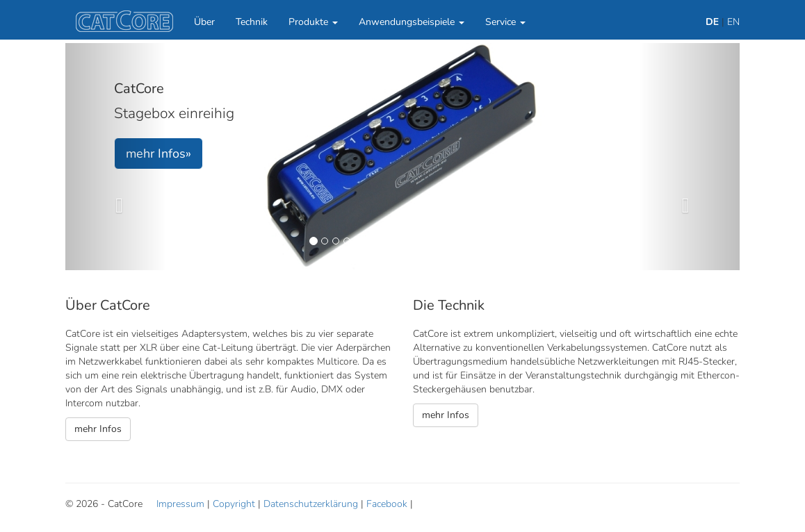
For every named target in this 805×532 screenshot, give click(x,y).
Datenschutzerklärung (311, 504)
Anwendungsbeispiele (412, 22)
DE (712, 22)
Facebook (387, 504)
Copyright (234, 504)
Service (505, 22)
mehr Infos (98, 429)
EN (733, 22)
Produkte (313, 22)
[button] (116, 157)
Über (204, 22)
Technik (252, 22)
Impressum (180, 504)
